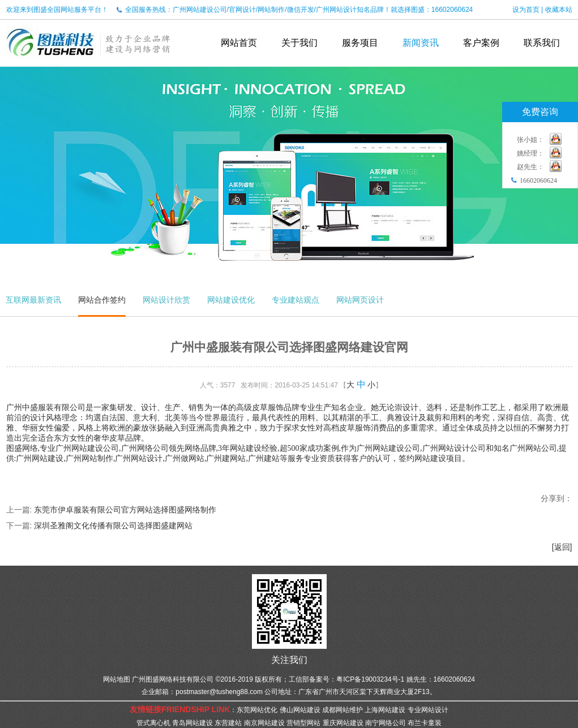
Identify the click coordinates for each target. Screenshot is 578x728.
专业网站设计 (428, 710)
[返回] (562, 547)
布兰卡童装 (425, 723)
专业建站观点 (296, 300)
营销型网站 (303, 723)
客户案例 (481, 43)
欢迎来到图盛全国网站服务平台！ (57, 10)
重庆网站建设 (343, 723)
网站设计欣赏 (166, 300)
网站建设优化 (231, 300)
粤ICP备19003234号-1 (370, 679)
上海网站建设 (385, 710)
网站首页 (239, 43)
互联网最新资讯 (33, 300)
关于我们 (299, 43)
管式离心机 (153, 723)
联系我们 (542, 43)
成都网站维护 (342, 710)
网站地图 (117, 679)
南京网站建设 (264, 723)
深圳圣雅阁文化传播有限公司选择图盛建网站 (113, 525)
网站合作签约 (102, 300)
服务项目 (360, 43)
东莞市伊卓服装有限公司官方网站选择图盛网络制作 (125, 510)
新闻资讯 (421, 43)
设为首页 (526, 10)
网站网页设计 (360, 300)
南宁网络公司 (386, 723)
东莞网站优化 (257, 710)
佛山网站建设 (300, 710)
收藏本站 (559, 10)
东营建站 (228, 723)
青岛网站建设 (192, 723)
